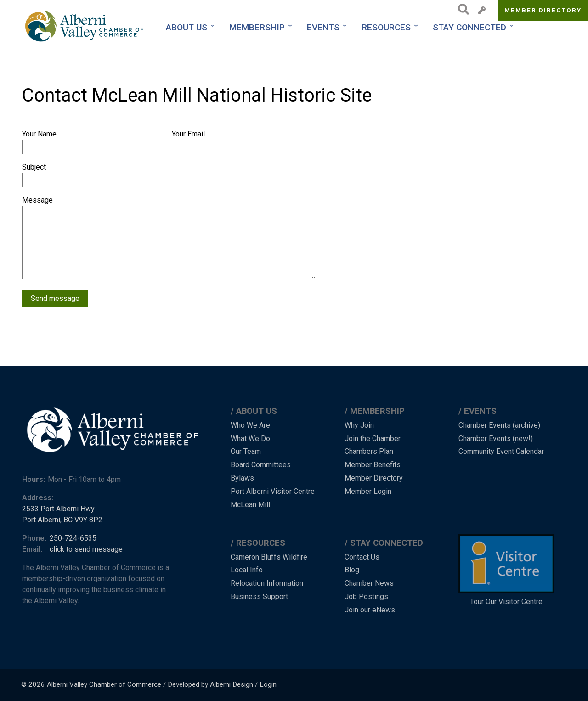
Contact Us (362, 557)
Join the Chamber (373, 438)
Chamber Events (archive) (499, 425)
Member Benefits (373, 465)
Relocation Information (267, 583)
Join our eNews (370, 610)
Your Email (188, 134)
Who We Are (250, 425)
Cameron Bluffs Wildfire (269, 557)
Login (268, 684)
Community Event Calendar (501, 451)
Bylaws (242, 478)
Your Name (39, 134)
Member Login (368, 491)
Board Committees (261, 465)
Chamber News (369, 583)
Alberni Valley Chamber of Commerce (104, 684)
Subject (34, 167)
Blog (352, 570)
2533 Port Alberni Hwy (58, 509)
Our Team (246, 451)
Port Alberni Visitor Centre (273, 491)
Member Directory (543, 10)
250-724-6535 (73, 538)
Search (461, 9)
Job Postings (366, 596)
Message (37, 200)
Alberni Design (232, 684)
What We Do (250, 438)
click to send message (86, 549)
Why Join (359, 425)
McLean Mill (250, 505)
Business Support (259, 596)
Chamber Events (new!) (496, 438)
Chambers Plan (369, 451)
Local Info (247, 570)
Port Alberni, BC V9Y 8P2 (62, 520)
